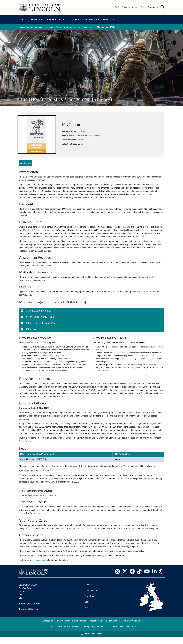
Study (22, 19)
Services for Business (56, 19)
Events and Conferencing (85, 19)
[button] (163, 7)
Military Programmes (65, 27)
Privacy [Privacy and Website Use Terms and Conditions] (59, 628)
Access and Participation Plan (122, 634)
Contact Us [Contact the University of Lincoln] (90, 592)
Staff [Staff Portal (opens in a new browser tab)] (117, 7)
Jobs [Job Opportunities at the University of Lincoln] (143, 7)
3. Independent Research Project (40, 321)
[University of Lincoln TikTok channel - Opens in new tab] (139, 579)
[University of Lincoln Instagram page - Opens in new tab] (117, 579)
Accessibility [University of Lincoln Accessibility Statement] (48, 628)
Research (35, 19)
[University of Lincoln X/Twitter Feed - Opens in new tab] (125, 579)
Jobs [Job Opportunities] (87, 609)
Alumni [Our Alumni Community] (135, 7)
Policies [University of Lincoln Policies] (89, 615)
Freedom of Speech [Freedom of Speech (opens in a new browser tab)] (98, 628)
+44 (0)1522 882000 (31, 611)
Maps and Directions (30, 616)
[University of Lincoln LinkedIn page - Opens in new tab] (154, 579)
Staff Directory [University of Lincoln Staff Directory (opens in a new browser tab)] (91, 598)
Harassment (115, 628)
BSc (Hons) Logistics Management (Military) (97, 27)
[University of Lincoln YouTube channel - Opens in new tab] (147, 579)
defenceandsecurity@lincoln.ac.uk (41, 503)
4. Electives (29, 327)
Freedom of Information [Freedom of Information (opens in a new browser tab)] (76, 628)
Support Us (153, 7)
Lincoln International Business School (36, 27)
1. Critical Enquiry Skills (36, 308)
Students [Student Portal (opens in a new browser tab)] (126, 7)
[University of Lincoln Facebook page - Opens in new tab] (132, 579)
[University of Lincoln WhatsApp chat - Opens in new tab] (161, 579)
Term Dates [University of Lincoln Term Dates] (90, 603)
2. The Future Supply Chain (37, 314)
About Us (107, 19)
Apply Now (26, 161)
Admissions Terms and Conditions (65, 634)
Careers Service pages (37, 567)
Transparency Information (95, 634)
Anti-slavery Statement (133, 628)
